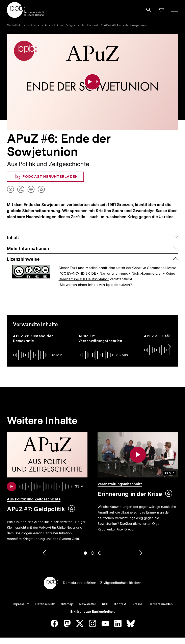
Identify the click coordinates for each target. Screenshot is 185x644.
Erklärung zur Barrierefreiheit (92, 612)
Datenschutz (45, 604)
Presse (137, 604)
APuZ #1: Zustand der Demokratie (33, 338)
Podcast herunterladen (45, 177)
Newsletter (88, 604)
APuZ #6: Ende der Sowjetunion (126, 25)
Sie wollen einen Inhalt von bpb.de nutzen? (96, 285)
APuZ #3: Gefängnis (162, 336)
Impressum (21, 604)
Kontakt (120, 604)
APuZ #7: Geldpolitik (36, 509)
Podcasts (33, 25)
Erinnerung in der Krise (130, 494)
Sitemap (67, 604)
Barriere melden (161, 604)
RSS (105, 604)
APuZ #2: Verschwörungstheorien (100, 338)
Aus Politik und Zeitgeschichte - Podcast (71, 25)
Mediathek (14, 25)
